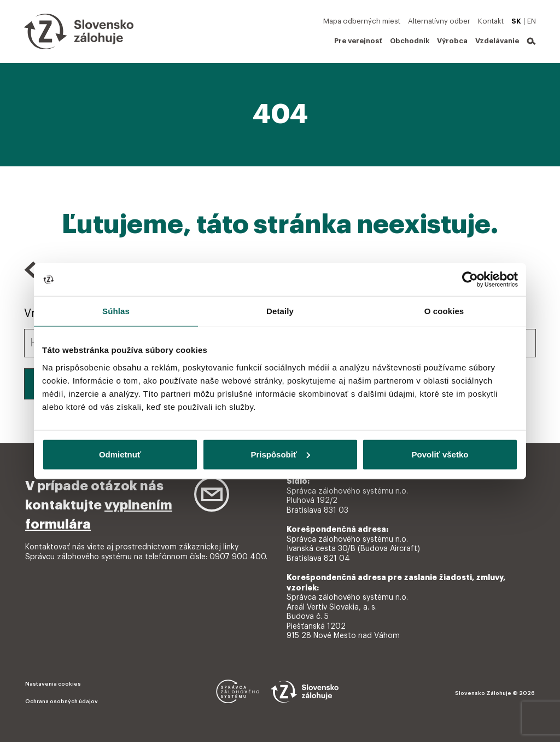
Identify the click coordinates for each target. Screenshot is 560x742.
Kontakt (491, 21)
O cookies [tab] (444, 311)
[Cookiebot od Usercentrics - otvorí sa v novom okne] (470, 280)
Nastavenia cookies (53, 684)
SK (516, 21)
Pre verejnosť (358, 41)
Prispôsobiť (280, 454)
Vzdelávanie (497, 41)
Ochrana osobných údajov (62, 702)
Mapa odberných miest (362, 21)
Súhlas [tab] (116, 311)
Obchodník (410, 41)
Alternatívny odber (439, 21)
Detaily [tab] (280, 311)
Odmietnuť (120, 454)
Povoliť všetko (440, 454)
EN (532, 21)
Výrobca (452, 41)
